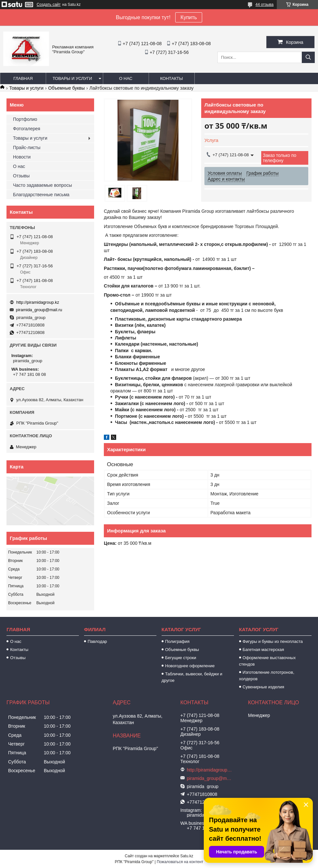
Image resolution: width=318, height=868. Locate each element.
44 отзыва (264, 5)
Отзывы (21, 176)
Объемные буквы (67, 88)
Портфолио (25, 119)
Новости (22, 157)
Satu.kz (187, 856)
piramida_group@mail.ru (39, 310)
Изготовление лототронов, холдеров (267, 676)
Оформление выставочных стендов (268, 661)
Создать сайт (49, 5)
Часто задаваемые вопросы (43, 185)
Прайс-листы (27, 147)
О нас (126, 78)
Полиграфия (177, 641)
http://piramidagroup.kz (38, 302)
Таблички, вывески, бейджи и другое (192, 677)
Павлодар (97, 641)
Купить (189, 17)
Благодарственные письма (41, 195)
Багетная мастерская (263, 650)
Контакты (171, 78)
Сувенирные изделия (263, 687)
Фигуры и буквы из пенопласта (273, 641)
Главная (23, 78)
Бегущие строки (181, 658)
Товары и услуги (72, 78)
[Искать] (308, 57)
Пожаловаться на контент (180, 862)
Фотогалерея (27, 129)
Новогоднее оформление (190, 666)
